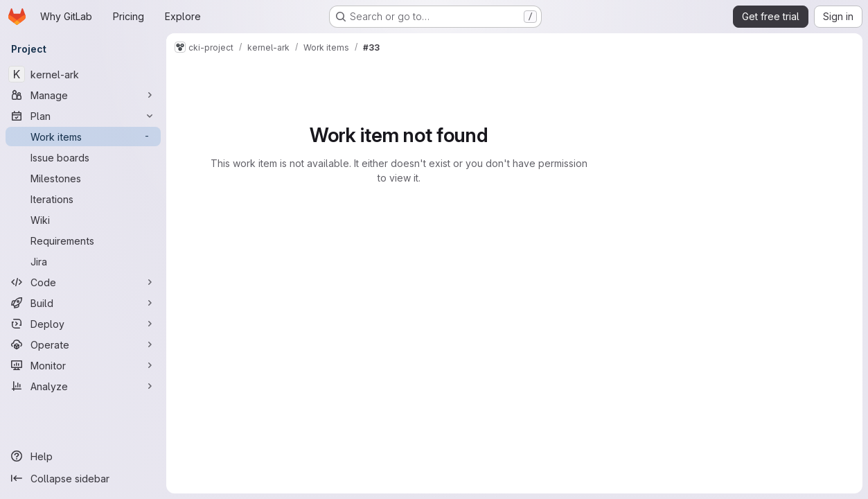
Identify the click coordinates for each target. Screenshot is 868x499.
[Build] (83, 303)
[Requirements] (83, 240)
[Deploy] (83, 324)
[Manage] (83, 95)
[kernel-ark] (83, 74)
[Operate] (83, 344)
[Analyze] (83, 386)
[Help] (83, 456)
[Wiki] (83, 220)
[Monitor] (83, 365)
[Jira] (83, 261)
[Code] (83, 282)
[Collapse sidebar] (83, 478)
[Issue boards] (83, 157)
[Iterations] (83, 199)
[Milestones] (83, 178)
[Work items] (83, 137)
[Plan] (83, 116)
